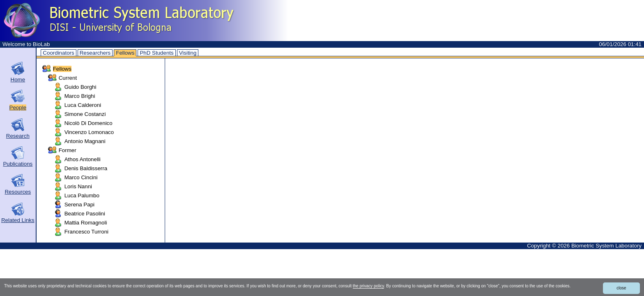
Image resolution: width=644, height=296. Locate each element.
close (621, 288)
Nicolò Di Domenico (89, 123)
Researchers (95, 53)
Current (68, 78)
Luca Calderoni (83, 105)
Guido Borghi (80, 87)
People (18, 108)
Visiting (188, 53)
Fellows (125, 53)
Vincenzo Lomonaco (89, 132)
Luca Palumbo (82, 195)
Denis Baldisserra (86, 168)
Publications (18, 164)
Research (18, 136)
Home (18, 80)
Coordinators (58, 53)
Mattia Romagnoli (86, 223)
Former (68, 150)
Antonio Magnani (85, 141)
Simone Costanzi (85, 114)
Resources (18, 192)
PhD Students (156, 53)
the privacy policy (368, 286)
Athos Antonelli (83, 159)
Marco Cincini (81, 177)
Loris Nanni (78, 186)
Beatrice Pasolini (85, 214)
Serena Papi (79, 205)
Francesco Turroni (86, 232)
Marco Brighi (80, 96)
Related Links (18, 220)
